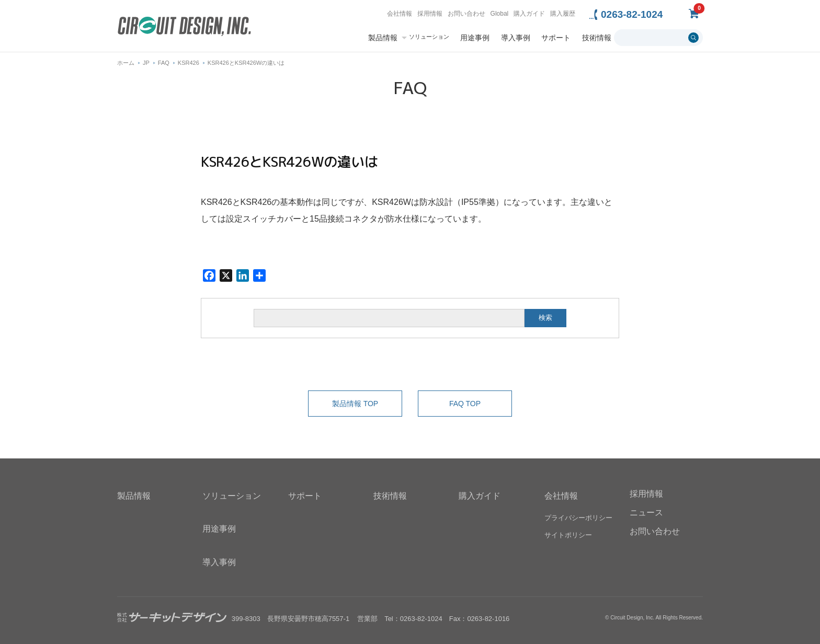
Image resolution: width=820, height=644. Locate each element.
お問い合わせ (466, 14)
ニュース (646, 513)
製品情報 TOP (355, 404)
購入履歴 (563, 14)
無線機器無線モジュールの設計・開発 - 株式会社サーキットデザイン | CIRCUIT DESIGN (184, 27)
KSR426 (189, 63)
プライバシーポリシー (578, 518)
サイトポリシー (568, 536)
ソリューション (429, 37)
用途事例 (475, 38)
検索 (545, 318)
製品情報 (383, 38)
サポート (556, 38)
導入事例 (516, 38)
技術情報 (597, 38)
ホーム (126, 63)
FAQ (164, 63)
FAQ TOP (465, 404)
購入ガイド (529, 14)
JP (146, 63)
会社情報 (400, 14)
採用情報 (430, 14)
